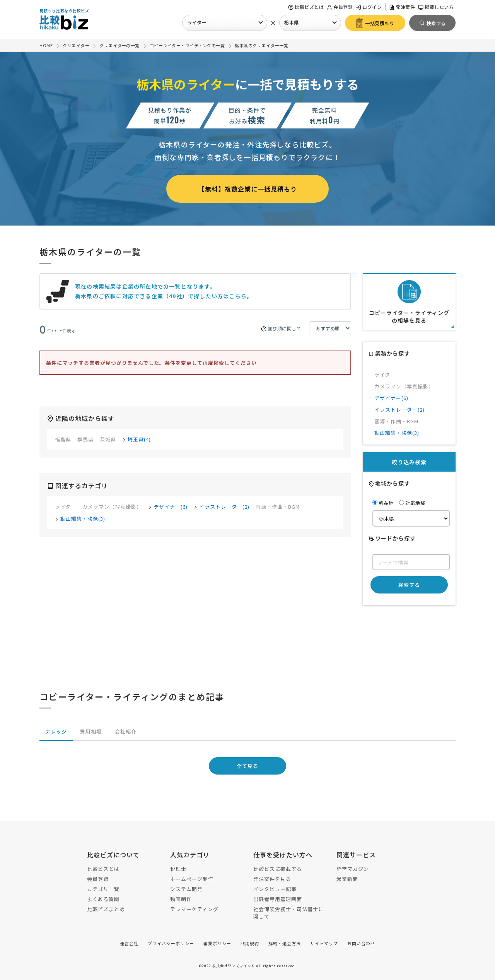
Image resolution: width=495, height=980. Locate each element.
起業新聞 (347, 879)
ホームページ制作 (192, 879)
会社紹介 (126, 731)
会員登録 (340, 7)
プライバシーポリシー (171, 943)
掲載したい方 (436, 7)
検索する (409, 585)
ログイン (369, 7)
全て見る (247, 766)
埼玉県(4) (139, 439)
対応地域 (412, 503)
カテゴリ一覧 (103, 889)
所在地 (383, 503)
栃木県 (292, 22)
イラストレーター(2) (224, 507)
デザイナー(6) (171, 507)
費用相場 (91, 731)
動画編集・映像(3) (83, 519)
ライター (197, 22)
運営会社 (129, 943)
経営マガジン (353, 869)
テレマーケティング (194, 909)
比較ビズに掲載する (278, 869)
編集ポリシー (217, 943)
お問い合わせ (361, 943)
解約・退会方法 (285, 943)
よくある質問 (103, 899)
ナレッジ (56, 731)
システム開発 (186, 889)
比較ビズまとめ (106, 909)
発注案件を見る (272, 879)
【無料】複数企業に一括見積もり (248, 189)
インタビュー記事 (275, 889)
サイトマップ (324, 943)
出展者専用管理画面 (278, 899)
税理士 (178, 869)
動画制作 (181, 899)
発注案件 (402, 7)
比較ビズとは (306, 7)
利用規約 (250, 943)
